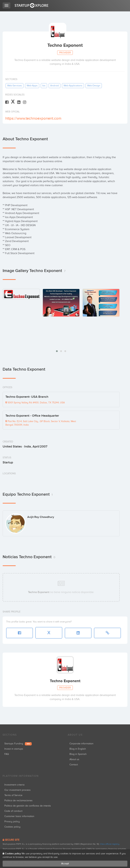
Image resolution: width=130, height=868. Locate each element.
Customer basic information (19, 816)
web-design (94, 86)
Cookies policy (12, 827)
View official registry (110, 844)
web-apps (32, 86)
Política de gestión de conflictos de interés (28, 806)
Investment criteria (14, 785)
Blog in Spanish (78, 754)
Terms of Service (13, 795)
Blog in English (78, 749)
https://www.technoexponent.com (33, 118)
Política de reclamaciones (18, 800)
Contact (74, 765)
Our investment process (17, 790)
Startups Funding (18, 744)
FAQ (7, 754)
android (55, 86)
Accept (65, 864)
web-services (15, 86)
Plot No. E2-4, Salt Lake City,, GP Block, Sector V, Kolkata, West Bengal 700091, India (41, 423)
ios (44, 86)
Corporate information (81, 744)
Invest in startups (14, 749)
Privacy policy (12, 821)
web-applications (73, 86)
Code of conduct (13, 811)
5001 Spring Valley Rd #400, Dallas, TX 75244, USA (35, 403)
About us (74, 759)
